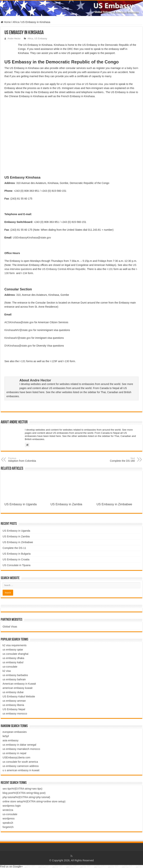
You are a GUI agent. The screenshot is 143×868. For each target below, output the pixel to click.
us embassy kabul (13, 662)
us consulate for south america (20, 762)
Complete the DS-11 (14, 548)
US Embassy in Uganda (21, 504)
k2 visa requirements (15, 645)
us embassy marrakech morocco (21, 749)
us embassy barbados (15, 675)
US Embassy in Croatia (16, 559)
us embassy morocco (15, 714)
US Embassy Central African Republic (64, 269)
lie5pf (6, 736)
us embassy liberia (13, 705)
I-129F (54, 361)
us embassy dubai (13, 692)
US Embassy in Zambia (66, 504)
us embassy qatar (13, 650)
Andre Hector (14, 39)
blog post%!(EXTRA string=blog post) (24, 793)
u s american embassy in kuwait (21, 770)
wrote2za (8, 810)
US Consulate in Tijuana (17, 565)
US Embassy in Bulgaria (17, 554)
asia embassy (11, 740)
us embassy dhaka (13, 658)
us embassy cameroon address (21, 766)
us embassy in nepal (14, 753)
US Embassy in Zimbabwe (114, 504)
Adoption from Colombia (27, 460)
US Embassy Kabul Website (19, 696)
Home (6, 22)
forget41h (8, 827)
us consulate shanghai (15, 654)
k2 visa (7, 671)
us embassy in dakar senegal (19, 745)
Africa (16, 22)
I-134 (24, 273)
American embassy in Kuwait (19, 684)
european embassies (15, 732)
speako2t (8, 823)
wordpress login (12, 806)
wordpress (9, 818)
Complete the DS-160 (116, 460)
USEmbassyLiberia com (16, 757)
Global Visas (10, 627)
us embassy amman (14, 701)
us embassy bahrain (14, 679)
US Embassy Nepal (14, 709)
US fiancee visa (94, 84)
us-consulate (10, 667)
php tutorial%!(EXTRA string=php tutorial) (26, 797)
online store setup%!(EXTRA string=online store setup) (34, 801)
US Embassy (41, 39)
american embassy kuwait (18, 688)
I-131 (110, 269)
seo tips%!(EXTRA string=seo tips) (22, 789)
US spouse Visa (72, 84)
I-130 (66, 361)
